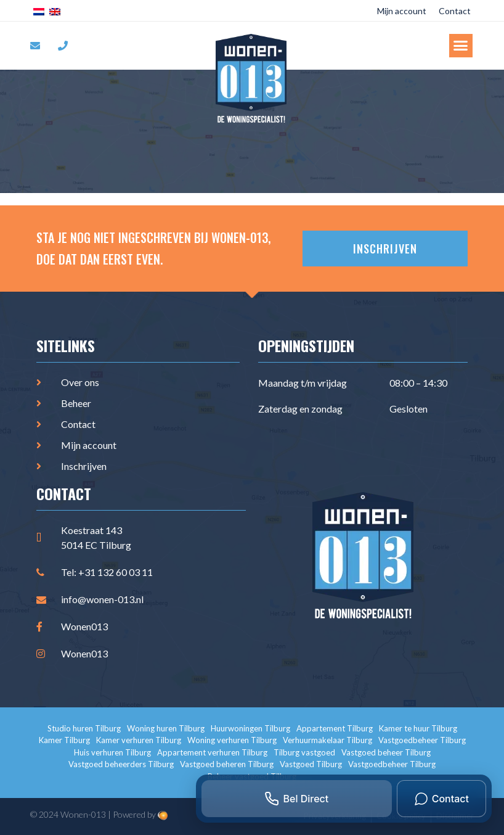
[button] (461, 46)
